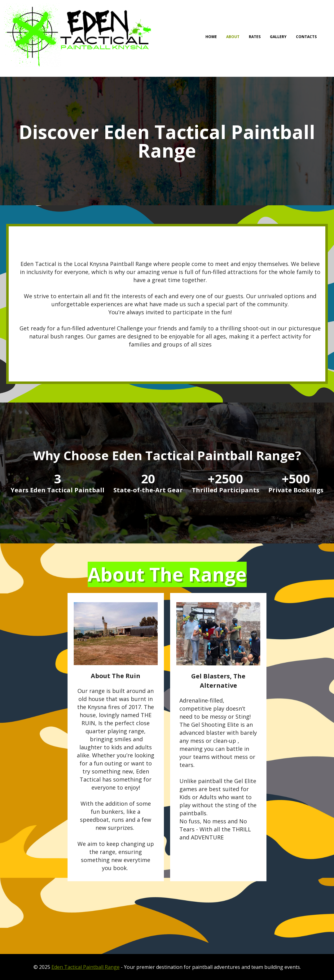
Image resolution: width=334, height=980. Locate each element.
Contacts (306, 37)
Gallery (278, 37)
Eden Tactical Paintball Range (86, 967)
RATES (255, 37)
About (233, 37)
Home (211, 37)
